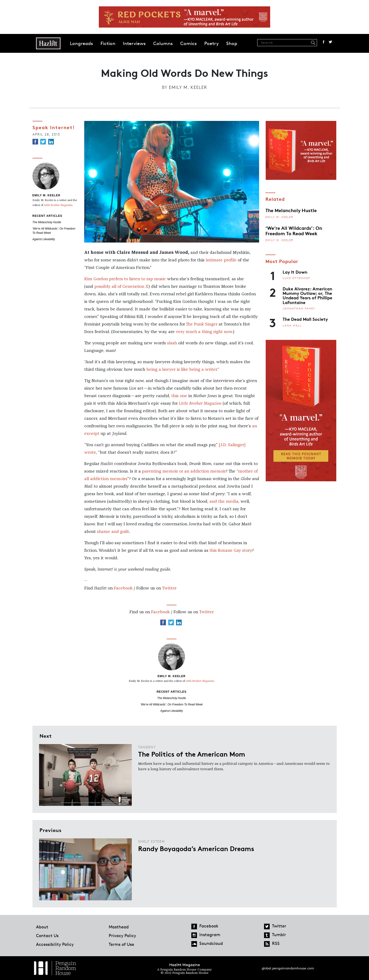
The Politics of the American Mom (192, 754)
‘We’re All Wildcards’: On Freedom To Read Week (172, 704)
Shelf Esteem (152, 841)
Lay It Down (295, 272)
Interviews (134, 43)
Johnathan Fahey (299, 308)
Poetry (211, 43)
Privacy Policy (122, 935)
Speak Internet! (54, 127)
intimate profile (221, 260)
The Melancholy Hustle (47, 222)
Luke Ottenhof (296, 278)
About (42, 927)
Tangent (147, 747)
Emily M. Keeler (188, 87)
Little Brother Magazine (200, 404)
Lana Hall (292, 325)
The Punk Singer (202, 324)
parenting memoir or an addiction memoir (184, 471)
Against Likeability (44, 239)
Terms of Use (121, 944)
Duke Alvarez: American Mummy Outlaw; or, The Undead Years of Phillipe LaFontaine (307, 295)
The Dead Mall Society (305, 319)
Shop (232, 43)
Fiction (108, 43)
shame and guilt (113, 532)
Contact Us (47, 935)
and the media (224, 502)
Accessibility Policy (55, 944)
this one (179, 396)
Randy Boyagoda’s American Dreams (196, 848)
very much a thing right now (204, 332)
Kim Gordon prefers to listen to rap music (125, 279)
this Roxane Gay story (231, 551)
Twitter (330, 42)
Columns (163, 43)
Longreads (81, 43)
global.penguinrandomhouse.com (288, 968)
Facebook (324, 42)
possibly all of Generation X (121, 287)
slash (172, 343)
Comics (189, 43)
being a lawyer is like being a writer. (182, 370)
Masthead (119, 927)
